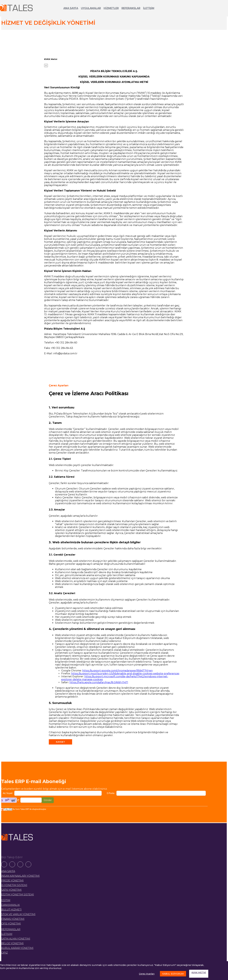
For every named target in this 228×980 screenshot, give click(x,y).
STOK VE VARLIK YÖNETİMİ (18, 914)
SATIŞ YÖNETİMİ (11, 890)
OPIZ (5, 953)
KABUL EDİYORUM (173, 974)
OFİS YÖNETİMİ (11, 924)
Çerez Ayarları (147, 974)
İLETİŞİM (149, 8)
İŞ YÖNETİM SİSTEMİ (14, 885)
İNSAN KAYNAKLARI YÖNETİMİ (20, 876)
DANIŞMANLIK (10, 905)
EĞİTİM (6, 900)
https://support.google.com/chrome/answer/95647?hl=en (117, 671)
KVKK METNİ (199, 973)
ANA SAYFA (71, 8)
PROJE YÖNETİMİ (12, 881)
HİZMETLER (111, 8)
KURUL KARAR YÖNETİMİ (17, 948)
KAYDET (60, 742)
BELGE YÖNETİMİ (12, 943)
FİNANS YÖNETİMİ (13, 919)
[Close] (46, 65)
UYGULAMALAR (91, 8)
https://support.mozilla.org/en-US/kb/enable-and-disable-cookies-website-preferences (125, 674)
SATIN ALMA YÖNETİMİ (16, 939)
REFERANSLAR (131, 8)
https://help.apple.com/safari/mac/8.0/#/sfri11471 (99, 682)
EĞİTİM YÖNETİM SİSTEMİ (18, 895)
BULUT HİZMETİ (11, 910)
